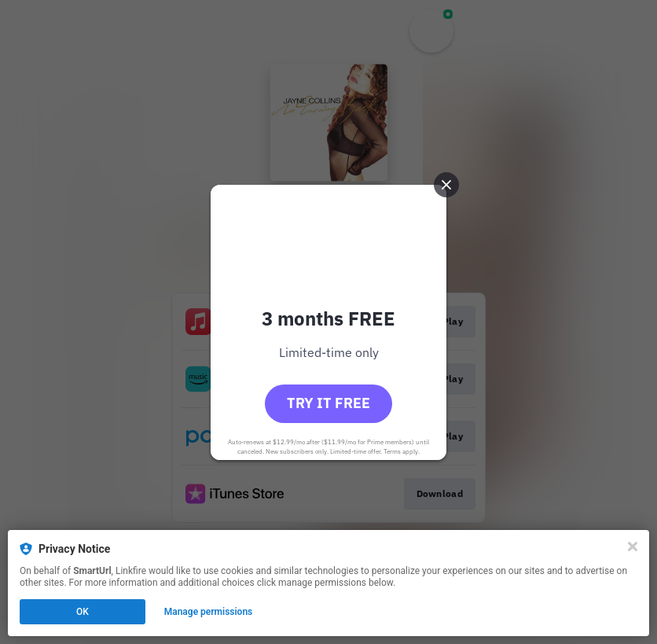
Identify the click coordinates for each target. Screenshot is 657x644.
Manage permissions (209, 612)
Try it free (328, 403)
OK (83, 612)
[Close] (633, 546)
